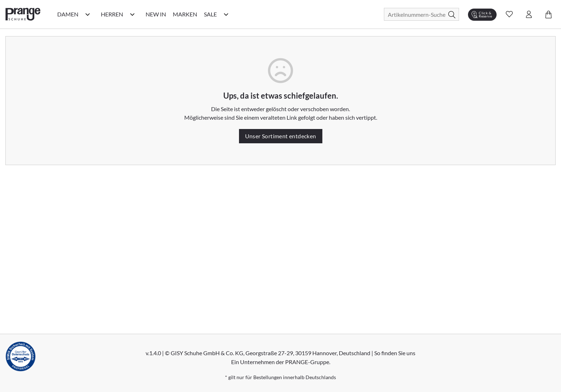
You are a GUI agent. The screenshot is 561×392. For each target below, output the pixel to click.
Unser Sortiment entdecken (281, 136)
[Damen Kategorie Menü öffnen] (88, 14)
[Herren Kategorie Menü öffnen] (132, 14)
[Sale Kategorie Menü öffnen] (226, 14)
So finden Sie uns (395, 353)
